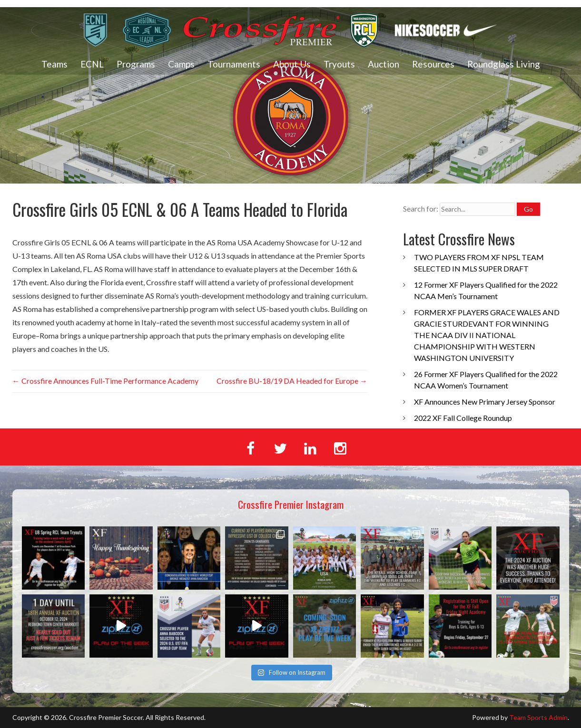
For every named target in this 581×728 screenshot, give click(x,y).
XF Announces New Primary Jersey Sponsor (485, 402)
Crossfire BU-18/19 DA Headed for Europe (292, 381)
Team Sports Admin (538, 717)
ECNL (92, 64)
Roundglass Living (504, 64)
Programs (136, 64)
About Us (292, 64)
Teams (54, 64)
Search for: (421, 209)
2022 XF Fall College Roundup (463, 418)
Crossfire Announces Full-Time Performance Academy (105, 381)
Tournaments (234, 64)
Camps (181, 64)
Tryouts (339, 64)
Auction (384, 64)
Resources (433, 64)
